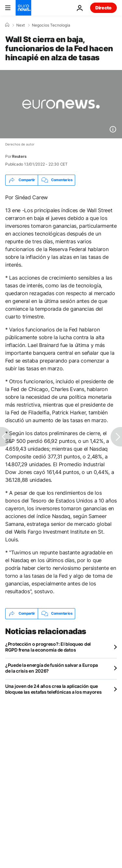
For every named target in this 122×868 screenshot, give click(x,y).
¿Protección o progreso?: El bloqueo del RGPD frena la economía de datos (48, 647)
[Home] (7, 25)
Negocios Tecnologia (51, 25)
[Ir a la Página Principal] (23, 8)
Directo (103, 8)
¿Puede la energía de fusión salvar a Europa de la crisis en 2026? (52, 668)
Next (20, 25)
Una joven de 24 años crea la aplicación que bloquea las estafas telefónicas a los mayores (53, 689)
